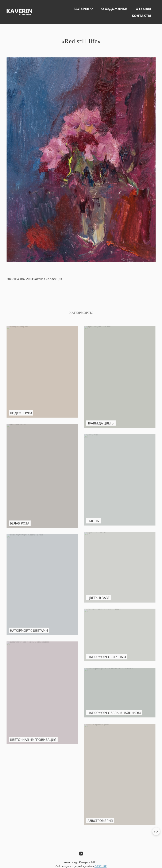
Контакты (142, 16)
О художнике (114, 9)
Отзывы (143, 9)
